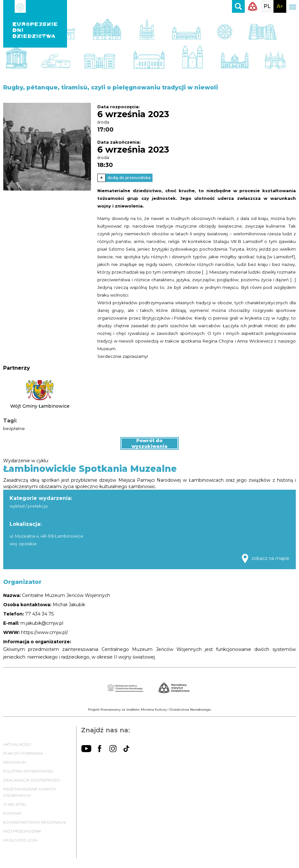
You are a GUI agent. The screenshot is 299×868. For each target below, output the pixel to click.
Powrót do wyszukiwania (149, 443)
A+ (280, 6)
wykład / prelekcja (29, 506)
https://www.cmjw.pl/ (45, 632)
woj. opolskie (23, 544)
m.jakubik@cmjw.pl (42, 623)
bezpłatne (14, 428)
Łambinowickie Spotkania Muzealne (90, 469)
